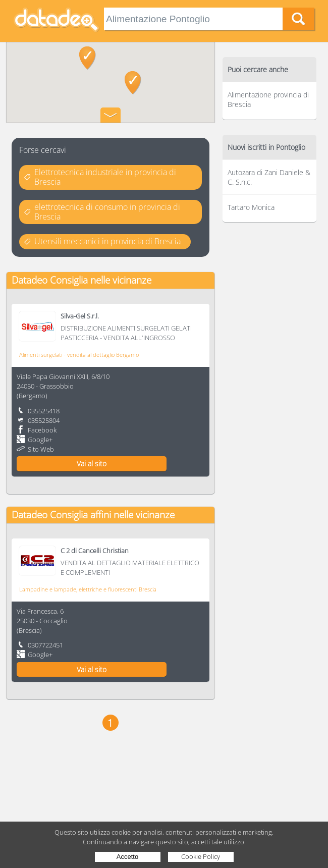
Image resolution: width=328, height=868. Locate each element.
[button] (88, 58)
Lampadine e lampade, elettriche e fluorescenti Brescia (88, 589)
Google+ (40, 440)
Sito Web (41, 449)
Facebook (42, 430)
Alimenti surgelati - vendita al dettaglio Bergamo (79, 355)
